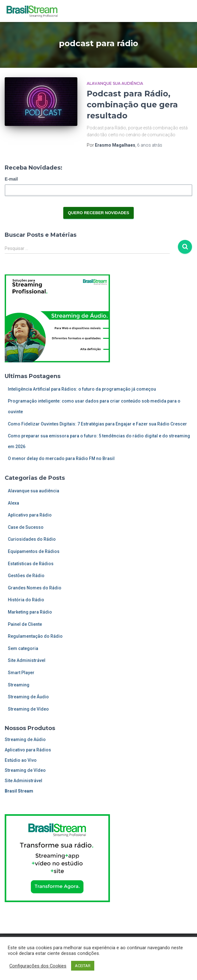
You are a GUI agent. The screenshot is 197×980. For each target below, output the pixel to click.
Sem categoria (23, 648)
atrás (150, 145)
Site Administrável (27, 660)
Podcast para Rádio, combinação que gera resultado (132, 105)
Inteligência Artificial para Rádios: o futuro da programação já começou (82, 389)
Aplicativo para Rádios (28, 750)
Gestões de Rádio (26, 576)
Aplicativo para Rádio (30, 515)
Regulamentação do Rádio (35, 636)
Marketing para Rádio (30, 612)
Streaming (19, 685)
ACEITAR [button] (83, 966)
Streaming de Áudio (28, 697)
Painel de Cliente (25, 624)
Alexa (13, 503)
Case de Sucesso (26, 527)
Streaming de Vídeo (28, 709)
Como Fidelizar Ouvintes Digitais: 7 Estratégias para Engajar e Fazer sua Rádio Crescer (97, 424)
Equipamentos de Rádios (34, 551)
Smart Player (21, 673)
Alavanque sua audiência (115, 83)
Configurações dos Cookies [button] (38, 966)
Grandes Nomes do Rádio (35, 588)
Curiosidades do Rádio (32, 539)
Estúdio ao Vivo (21, 760)
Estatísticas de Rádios (31, 564)
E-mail (11, 179)
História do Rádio (26, 600)
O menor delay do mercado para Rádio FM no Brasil (61, 458)
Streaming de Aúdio (25, 739)
